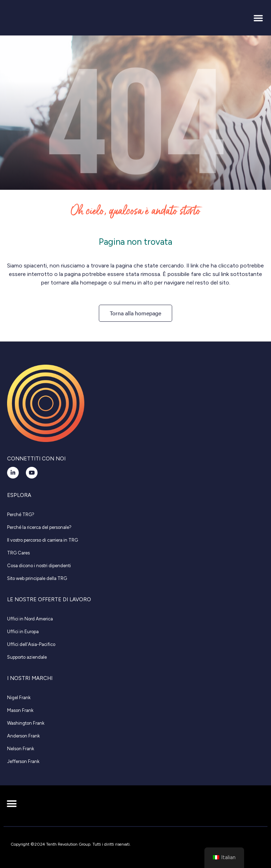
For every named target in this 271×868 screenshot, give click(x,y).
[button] (258, 18)
